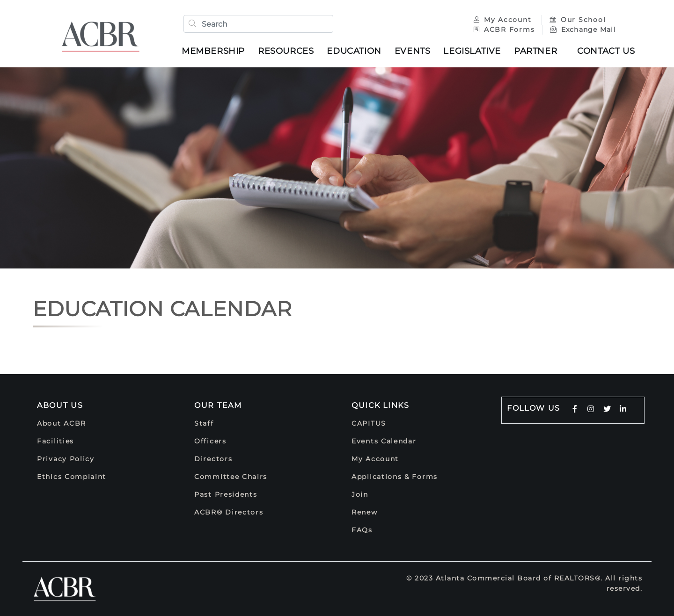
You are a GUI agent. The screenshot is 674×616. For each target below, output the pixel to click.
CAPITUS (369, 423)
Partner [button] (535, 51)
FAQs (362, 530)
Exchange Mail (583, 29)
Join (360, 494)
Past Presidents (226, 494)
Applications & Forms (395, 477)
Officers (210, 441)
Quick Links (381, 405)
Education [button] (354, 51)
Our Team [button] (218, 405)
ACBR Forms (504, 29)
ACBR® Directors (229, 512)
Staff (204, 423)
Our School (578, 20)
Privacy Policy (66, 459)
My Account (504, 20)
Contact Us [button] (606, 51)
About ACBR (62, 423)
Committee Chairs (231, 477)
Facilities (55, 441)
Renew (365, 512)
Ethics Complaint (72, 477)
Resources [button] (286, 51)
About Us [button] (60, 405)
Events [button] (413, 51)
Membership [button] (213, 51)
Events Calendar (384, 441)
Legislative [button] (472, 51)
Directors (213, 459)
